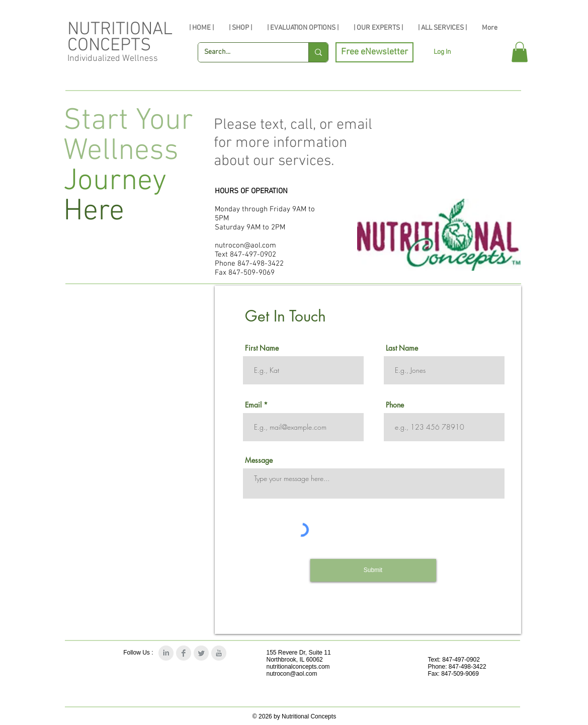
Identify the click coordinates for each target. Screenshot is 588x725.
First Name (262, 348)
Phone (395, 405)
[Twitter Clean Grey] (201, 653)
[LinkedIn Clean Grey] (166, 653)
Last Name (402, 348)
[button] (520, 52)
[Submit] (373, 570)
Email (253, 405)
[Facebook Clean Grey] (184, 653)
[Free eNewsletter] (374, 52)
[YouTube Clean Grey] (219, 653)
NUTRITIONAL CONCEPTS (120, 38)
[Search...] (246, 52)
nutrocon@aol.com (245, 246)
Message (259, 460)
